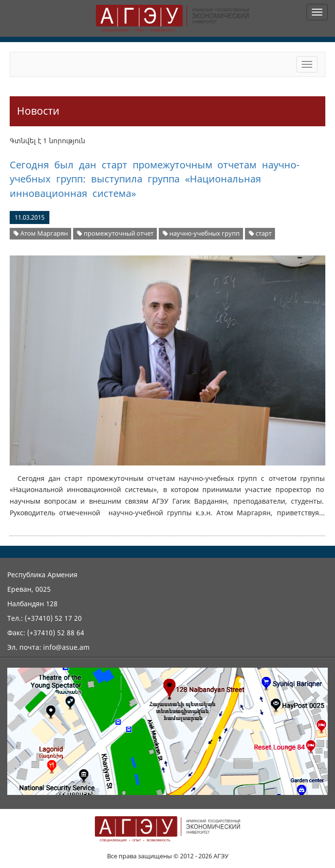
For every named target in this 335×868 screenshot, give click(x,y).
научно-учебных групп (201, 233)
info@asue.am (66, 647)
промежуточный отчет (115, 233)
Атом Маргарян (41, 233)
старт (260, 233)
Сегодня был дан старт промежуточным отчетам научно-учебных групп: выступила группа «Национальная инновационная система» (155, 179)
